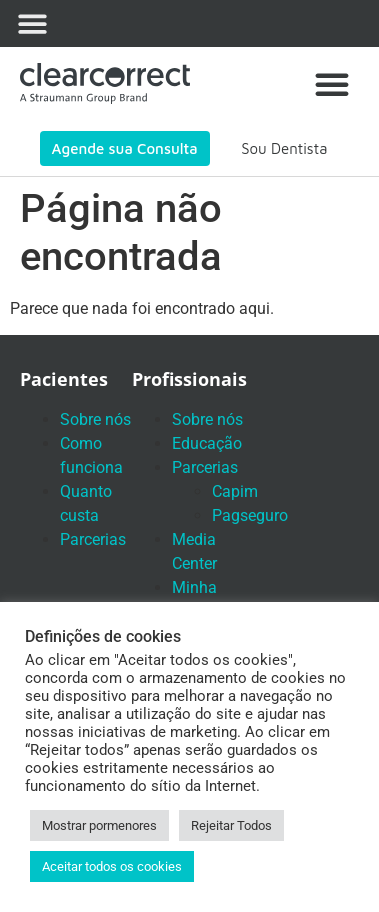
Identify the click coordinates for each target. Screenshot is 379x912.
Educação (207, 443)
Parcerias (93, 539)
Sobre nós (95, 419)
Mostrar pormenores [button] (99, 825)
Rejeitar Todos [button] (231, 825)
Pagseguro (250, 515)
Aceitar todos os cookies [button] (112, 866)
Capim (235, 491)
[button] (32, 23)
